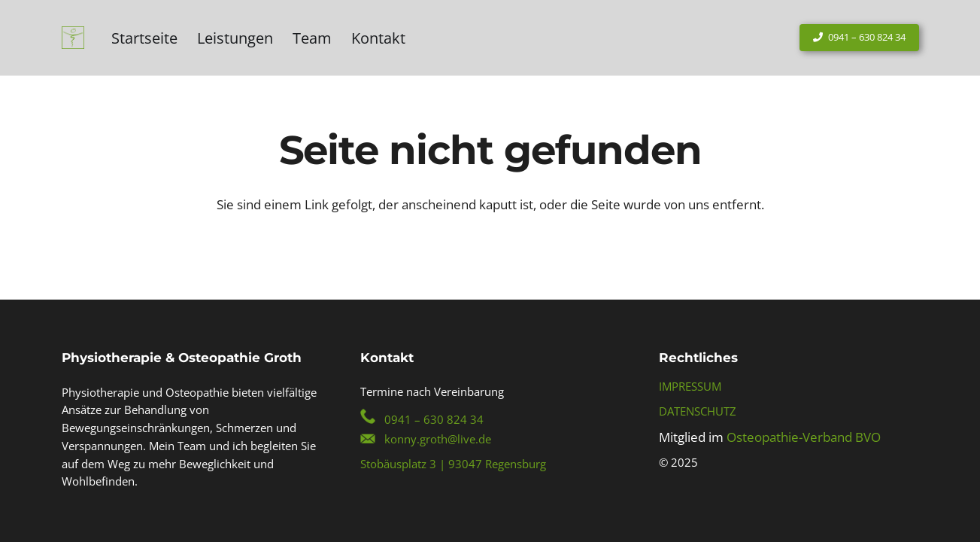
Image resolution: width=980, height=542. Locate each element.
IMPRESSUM (690, 386)
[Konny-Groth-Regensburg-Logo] (73, 38)
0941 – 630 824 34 (434, 419)
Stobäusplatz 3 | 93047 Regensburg (453, 464)
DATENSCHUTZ (698, 411)
